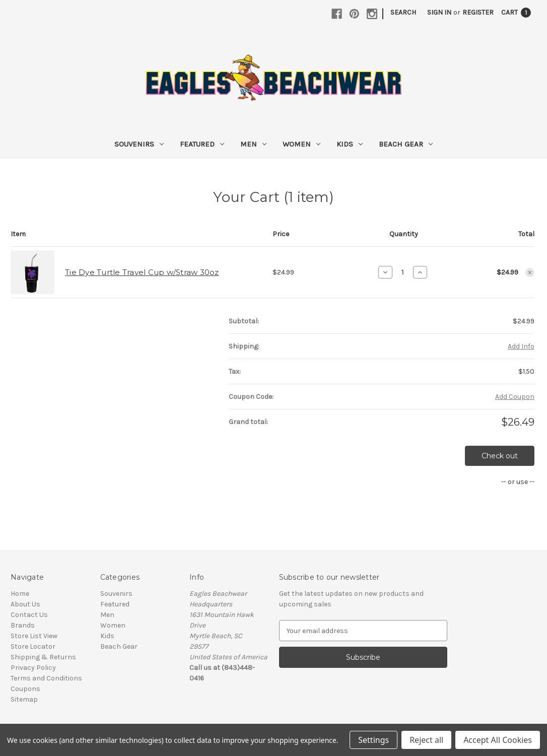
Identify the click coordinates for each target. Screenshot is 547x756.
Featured (202, 144)
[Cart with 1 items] (516, 12)
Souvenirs (139, 144)
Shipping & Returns (43, 657)
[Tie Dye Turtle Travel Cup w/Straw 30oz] (403, 272)
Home (20, 594)
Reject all (426, 740)
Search (403, 12)
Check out (500, 456)
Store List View (34, 636)
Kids (350, 144)
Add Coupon (515, 397)
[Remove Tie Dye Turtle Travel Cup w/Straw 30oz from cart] (530, 272)
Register (478, 12)
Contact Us (29, 615)
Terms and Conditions (46, 678)
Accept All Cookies (498, 740)
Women (301, 144)
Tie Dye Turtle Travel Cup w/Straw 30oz (142, 272)
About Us (25, 604)
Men (253, 144)
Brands (23, 625)
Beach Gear (406, 144)
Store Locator (33, 646)
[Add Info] (521, 346)
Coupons (25, 689)
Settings (373, 740)
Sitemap (24, 699)
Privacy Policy (33, 668)
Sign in (439, 12)
